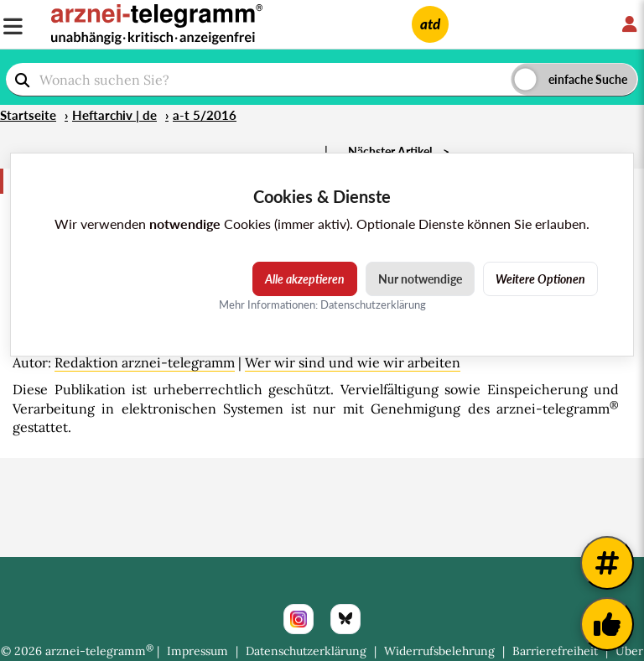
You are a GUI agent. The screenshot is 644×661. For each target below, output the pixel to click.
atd (430, 24)
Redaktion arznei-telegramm (145, 362)
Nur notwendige (420, 279)
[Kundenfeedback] (607, 624)
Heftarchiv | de (114, 115)
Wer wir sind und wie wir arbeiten (353, 362)
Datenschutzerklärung (306, 651)
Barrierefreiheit (555, 651)
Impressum (197, 651)
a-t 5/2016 (205, 115)
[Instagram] (299, 619)
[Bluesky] (345, 619)
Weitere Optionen (540, 279)
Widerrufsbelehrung (439, 651)
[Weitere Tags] (607, 563)
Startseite (28, 115)
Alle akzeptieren (305, 279)
